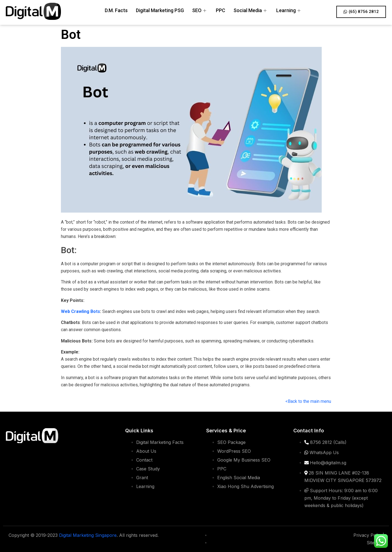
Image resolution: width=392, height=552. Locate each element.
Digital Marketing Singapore (88, 535)
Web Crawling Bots (80, 311)
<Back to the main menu (308, 401)
